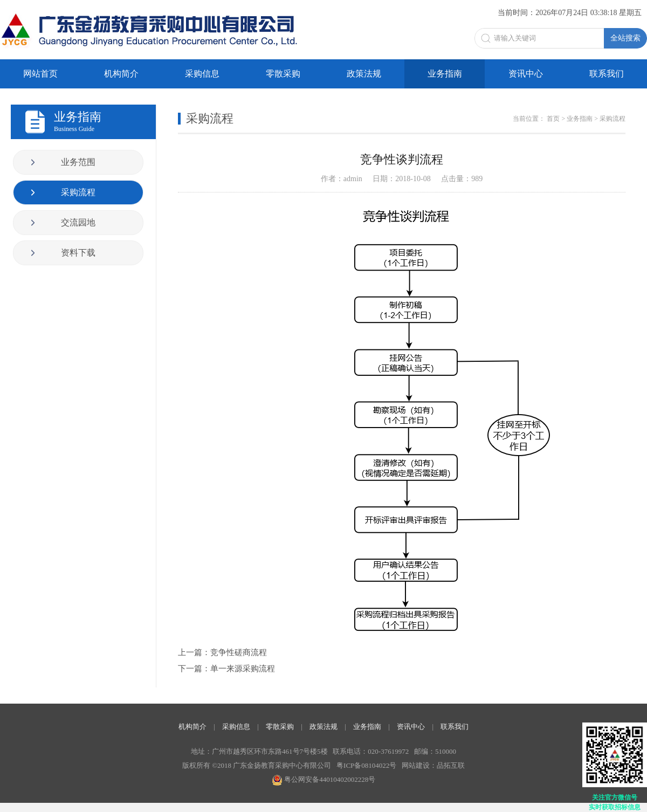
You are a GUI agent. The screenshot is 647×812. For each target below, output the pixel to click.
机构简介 (121, 74)
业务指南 (445, 74)
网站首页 (40, 74)
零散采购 (283, 74)
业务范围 (78, 162)
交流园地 (78, 222)
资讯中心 (526, 74)
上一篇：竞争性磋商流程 (222, 652)
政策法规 (364, 74)
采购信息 (202, 74)
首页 (553, 119)
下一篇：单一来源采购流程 (226, 669)
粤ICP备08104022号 (366, 765)
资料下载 (78, 253)
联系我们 (607, 74)
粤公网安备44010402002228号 (323, 779)
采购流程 (78, 192)
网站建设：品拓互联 (433, 765)
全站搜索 (625, 38)
